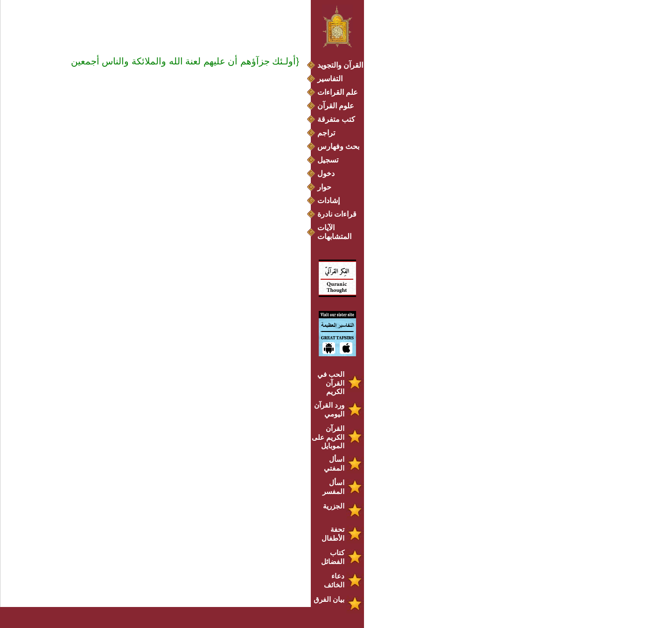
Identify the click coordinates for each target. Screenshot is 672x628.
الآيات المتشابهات (334, 232)
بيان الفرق (329, 599)
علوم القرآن (336, 106)
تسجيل (328, 160)
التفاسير (330, 79)
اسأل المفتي (334, 464)
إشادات (329, 201)
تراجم (326, 133)
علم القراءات (338, 92)
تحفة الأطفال (333, 534)
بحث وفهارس (340, 146)
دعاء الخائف (334, 580)
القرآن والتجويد (340, 65)
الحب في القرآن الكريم (331, 383)
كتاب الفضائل (333, 557)
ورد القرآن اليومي (329, 409)
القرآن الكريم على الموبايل (328, 437)
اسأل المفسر (333, 487)
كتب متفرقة (336, 119)
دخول (326, 173)
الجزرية (334, 506)
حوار (324, 187)
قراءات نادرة (337, 214)
